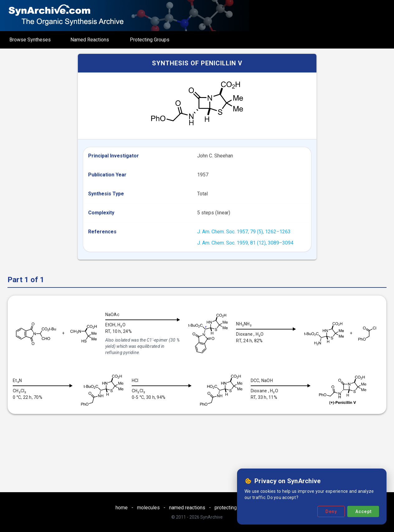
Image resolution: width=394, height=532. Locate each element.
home (122, 508)
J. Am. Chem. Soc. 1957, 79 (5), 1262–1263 (244, 232)
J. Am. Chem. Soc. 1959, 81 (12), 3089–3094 (245, 243)
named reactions (187, 508)
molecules (148, 508)
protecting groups (234, 508)
